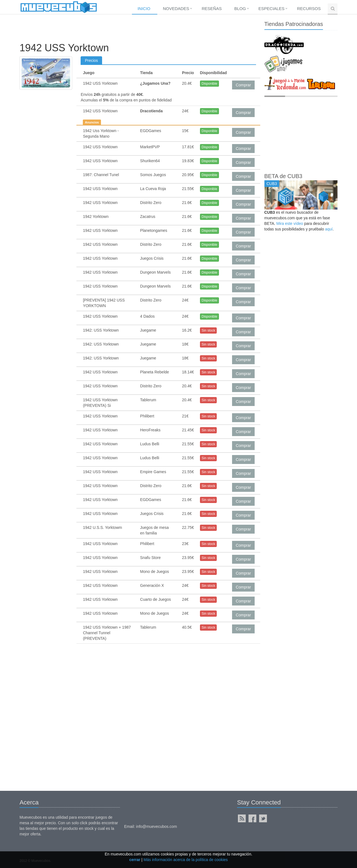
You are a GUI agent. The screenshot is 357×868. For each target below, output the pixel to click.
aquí (329, 229)
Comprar (243, 85)
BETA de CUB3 (283, 176)
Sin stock (208, 330)
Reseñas (212, 8)
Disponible (209, 84)
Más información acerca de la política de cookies (186, 860)
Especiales (272, 8)
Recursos (309, 8)
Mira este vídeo (290, 223)
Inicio (144, 8)
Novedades (176, 8)
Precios (91, 60)
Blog (240, 8)
